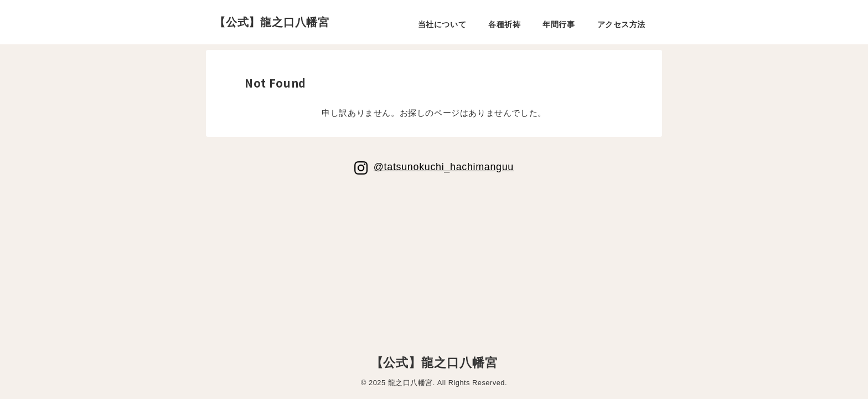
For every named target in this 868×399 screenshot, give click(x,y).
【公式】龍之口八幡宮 (272, 22)
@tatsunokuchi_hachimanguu (444, 167)
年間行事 (559, 24)
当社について (442, 24)
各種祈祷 (504, 24)
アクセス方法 (621, 24)
